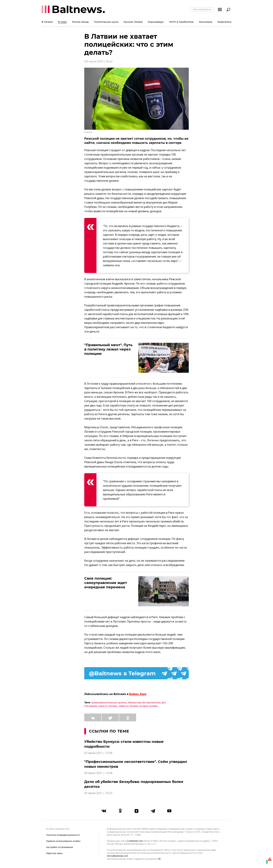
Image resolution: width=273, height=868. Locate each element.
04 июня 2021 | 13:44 (98, 773)
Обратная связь (54, 853)
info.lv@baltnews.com (117, 856)
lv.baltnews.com (135, 841)
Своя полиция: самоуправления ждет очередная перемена (106, 583)
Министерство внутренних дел (147, 703)
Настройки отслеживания (60, 847)
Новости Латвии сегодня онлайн (138, 706)
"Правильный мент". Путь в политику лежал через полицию (108, 349)
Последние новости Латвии (101, 706)
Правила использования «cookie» (63, 841)
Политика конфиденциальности (63, 835)
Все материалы (202, 9)
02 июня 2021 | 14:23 (98, 793)
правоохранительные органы (109, 703)
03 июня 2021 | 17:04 (98, 753)
